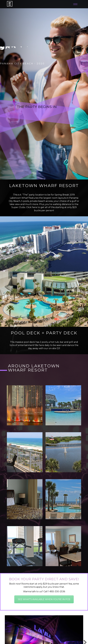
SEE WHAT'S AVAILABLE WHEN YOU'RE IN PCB (44, 599)
